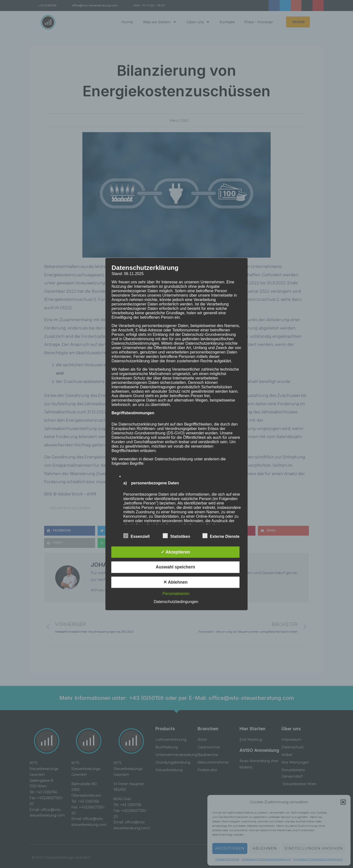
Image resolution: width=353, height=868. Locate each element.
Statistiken (176, 536)
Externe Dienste (221, 536)
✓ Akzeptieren (175, 552)
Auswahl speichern (175, 567)
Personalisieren (176, 594)
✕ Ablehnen (175, 582)
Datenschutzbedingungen (176, 602)
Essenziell (136, 536)
